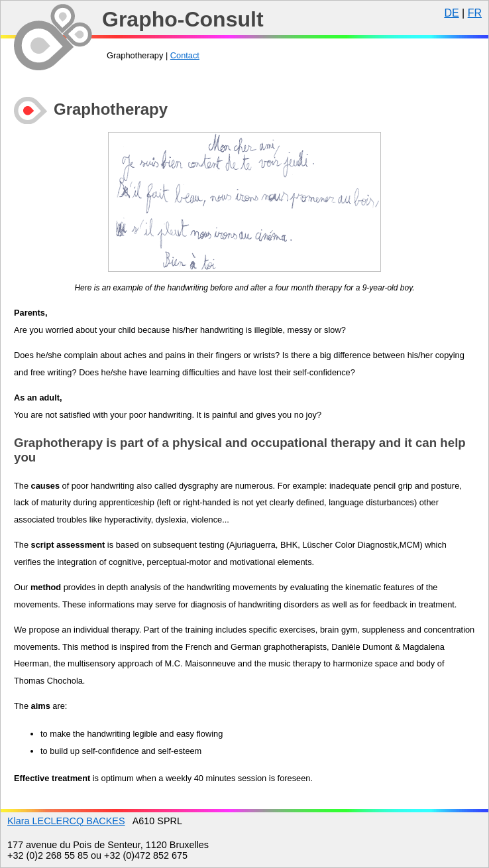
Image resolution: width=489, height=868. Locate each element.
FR (475, 13)
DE (451, 13)
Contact (185, 55)
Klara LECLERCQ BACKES (66, 821)
